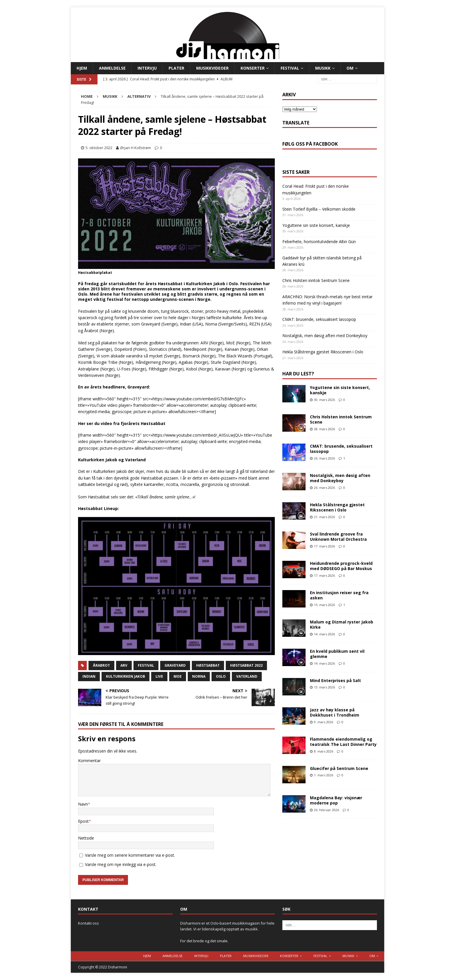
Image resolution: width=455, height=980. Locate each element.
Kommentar (89, 761)
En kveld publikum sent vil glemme (337, 654)
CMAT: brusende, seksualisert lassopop (319, 319)
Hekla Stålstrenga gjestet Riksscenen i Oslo (323, 352)
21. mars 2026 (324, 517)
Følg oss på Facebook (310, 144)
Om (350, 68)
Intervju (147, 68)
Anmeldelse (112, 68)
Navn (83, 804)
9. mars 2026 (324, 722)
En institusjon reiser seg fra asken (339, 595)
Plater (176, 68)
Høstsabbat (208, 665)
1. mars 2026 (324, 775)
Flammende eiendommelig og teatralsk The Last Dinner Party (343, 742)
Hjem (82, 68)
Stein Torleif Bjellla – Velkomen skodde (319, 209)
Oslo (221, 676)
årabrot (101, 665)
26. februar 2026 (326, 810)
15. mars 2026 (324, 605)
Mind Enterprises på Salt (335, 680)
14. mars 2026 (324, 634)
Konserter (253, 68)
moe (178, 676)
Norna (199, 676)
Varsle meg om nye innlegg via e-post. (121, 864)
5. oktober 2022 (99, 148)
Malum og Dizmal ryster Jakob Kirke (342, 624)
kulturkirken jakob (126, 676)
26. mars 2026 (324, 458)
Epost (83, 821)
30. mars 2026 (324, 400)
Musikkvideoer (212, 68)
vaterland (247, 676)
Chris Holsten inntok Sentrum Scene (316, 280)
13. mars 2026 (324, 687)
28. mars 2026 (324, 429)
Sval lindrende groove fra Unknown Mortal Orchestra (338, 537)
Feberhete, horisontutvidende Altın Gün (319, 242)
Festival (290, 68)
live (159, 676)
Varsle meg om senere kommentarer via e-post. (130, 855)
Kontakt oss (89, 923)
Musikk (323, 68)
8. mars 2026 (324, 751)
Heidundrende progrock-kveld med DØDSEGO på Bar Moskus (341, 566)
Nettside (86, 838)
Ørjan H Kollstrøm (136, 148)
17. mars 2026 (324, 546)
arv (124, 665)
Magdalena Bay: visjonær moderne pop (336, 800)
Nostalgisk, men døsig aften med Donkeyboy (325, 336)
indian (89, 676)
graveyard (175, 665)
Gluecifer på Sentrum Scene (339, 768)
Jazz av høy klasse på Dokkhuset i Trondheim (335, 712)
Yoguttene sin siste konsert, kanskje (316, 225)
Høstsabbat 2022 (246, 665)
